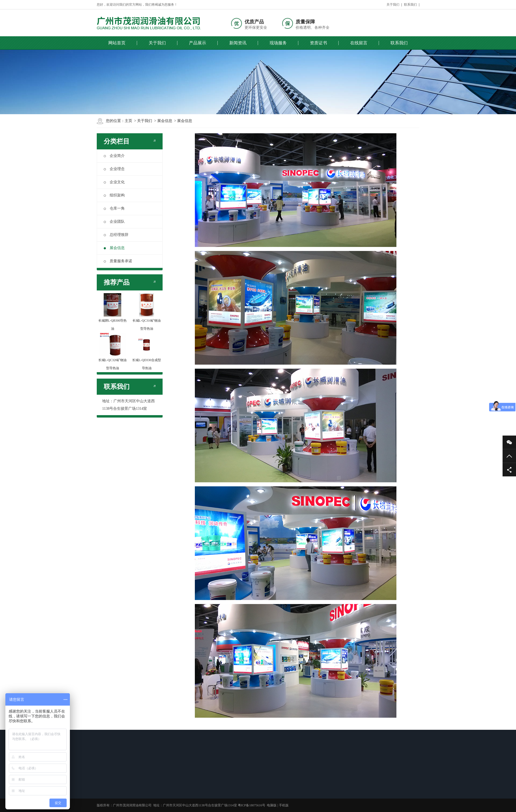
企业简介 (114, 156)
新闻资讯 (238, 43)
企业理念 (114, 169)
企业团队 (114, 222)
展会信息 (165, 121)
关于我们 (393, 5)
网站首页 (117, 43)
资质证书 (318, 43)
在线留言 (359, 43)
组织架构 (114, 195)
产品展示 (198, 43)
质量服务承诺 (118, 261)
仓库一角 (114, 208)
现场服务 (278, 43)
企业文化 (114, 182)
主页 (128, 121)
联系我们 (410, 5)
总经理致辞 (116, 235)
